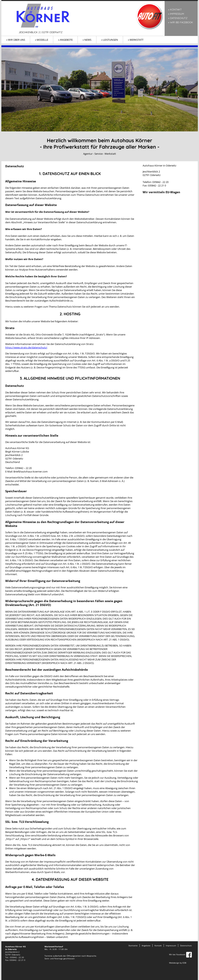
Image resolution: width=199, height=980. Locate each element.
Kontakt (158, 946)
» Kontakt (175, 9)
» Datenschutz (178, 18)
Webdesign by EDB (178, 963)
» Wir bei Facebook (181, 22)
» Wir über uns (16, 40)
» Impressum (176, 14)
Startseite (133, 946)
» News (87, 40)
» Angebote (65, 40)
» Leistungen (110, 40)
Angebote (146, 946)
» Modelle (42, 40)
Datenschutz (186, 946)
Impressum (171, 946)
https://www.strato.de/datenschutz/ (26, 347)
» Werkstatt (136, 40)
